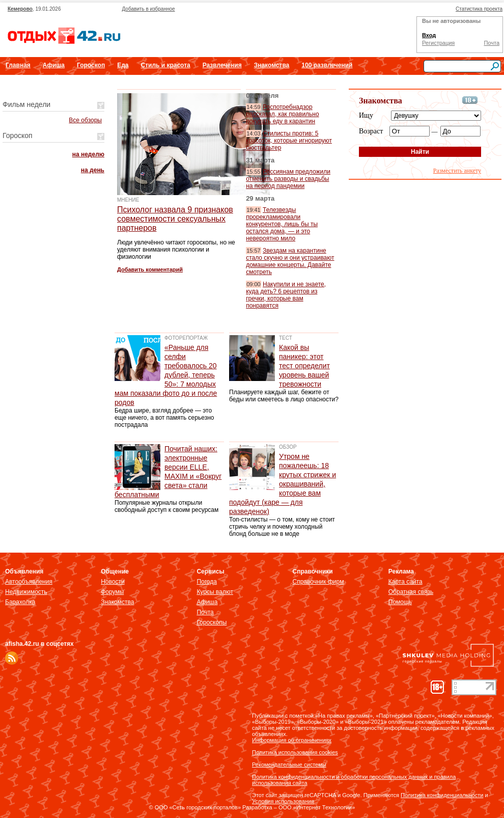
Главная (18, 65)
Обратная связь (411, 592)
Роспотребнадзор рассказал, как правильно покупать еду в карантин (283, 114)
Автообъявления (29, 582)
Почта (492, 43)
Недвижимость (26, 592)
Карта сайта (405, 582)
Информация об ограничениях (292, 740)
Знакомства (272, 65)
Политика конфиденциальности (442, 795)
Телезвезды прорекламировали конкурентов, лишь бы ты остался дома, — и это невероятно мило (282, 224)
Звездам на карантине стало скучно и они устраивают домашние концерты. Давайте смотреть (290, 261)
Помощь (400, 602)
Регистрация (438, 43)
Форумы (112, 592)
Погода (207, 582)
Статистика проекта (479, 9)
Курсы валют (215, 592)
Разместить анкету (457, 171)
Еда (123, 65)
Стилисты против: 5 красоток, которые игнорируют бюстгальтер (289, 141)
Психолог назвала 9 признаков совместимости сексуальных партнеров (175, 219)
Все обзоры (85, 120)
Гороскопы (212, 622)
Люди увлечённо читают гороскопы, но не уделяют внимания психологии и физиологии (176, 250)
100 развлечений (327, 65)
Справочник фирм (318, 582)
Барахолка (20, 602)
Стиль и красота (165, 65)
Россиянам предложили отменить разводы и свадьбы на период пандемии (288, 179)
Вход (429, 35)
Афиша (54, 65)
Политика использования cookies (295, 752)
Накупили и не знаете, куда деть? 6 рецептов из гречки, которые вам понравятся (286, 295)
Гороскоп (91, 65)
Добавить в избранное (148, 9)
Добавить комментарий (150, 269)
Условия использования (283, 801)
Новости (113, 582)
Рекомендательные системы (289, 765)
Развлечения (222, 65)
